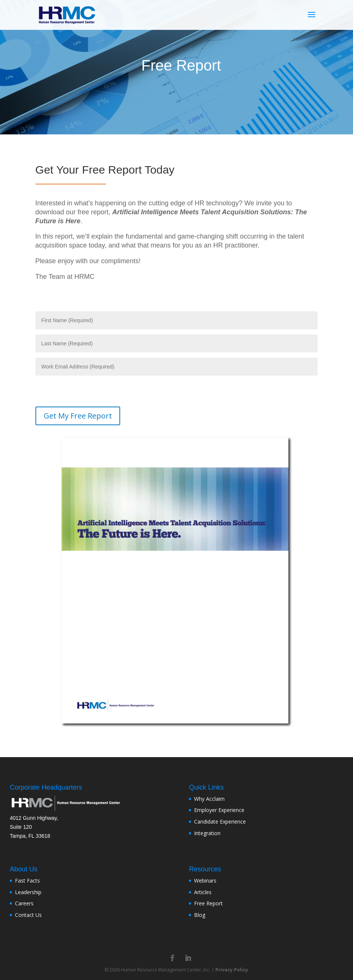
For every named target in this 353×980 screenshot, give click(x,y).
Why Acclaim (209, 799)
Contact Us (28, 915)
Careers (24, 903)
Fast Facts (27, 881)
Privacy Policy (232, 970)
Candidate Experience (220, 822)
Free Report (208, 903)
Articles (203, 892)
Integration (207, 833)
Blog (200, 915)
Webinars (205, 881)
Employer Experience (219, 810)
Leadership (28, 892)
